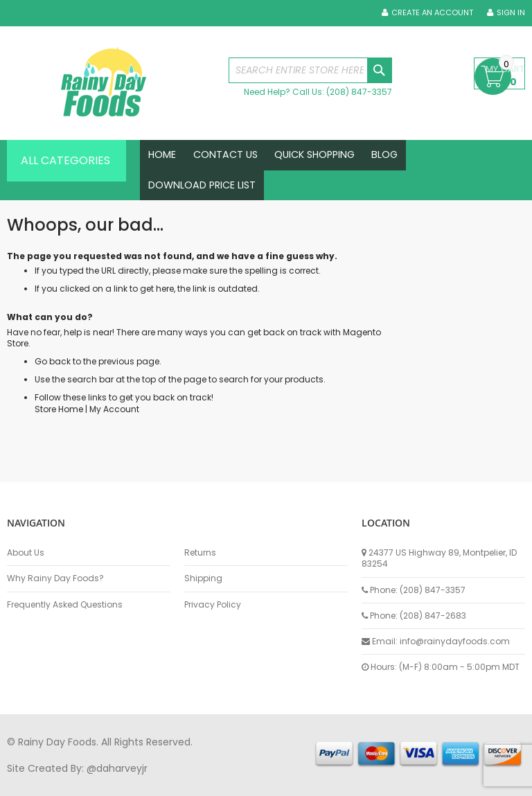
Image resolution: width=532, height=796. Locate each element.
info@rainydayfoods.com (455, 641)
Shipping (203, 578)
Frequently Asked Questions (65, 605)
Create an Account (432, 13)
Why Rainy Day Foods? (55, 578)
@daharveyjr (117, 768)
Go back (53, 379)
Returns (200, 553)
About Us (26, 553)
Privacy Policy (213, 605)
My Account (114, 426)
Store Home (59, 426)
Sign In (511, 13)
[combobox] (310, 70)
